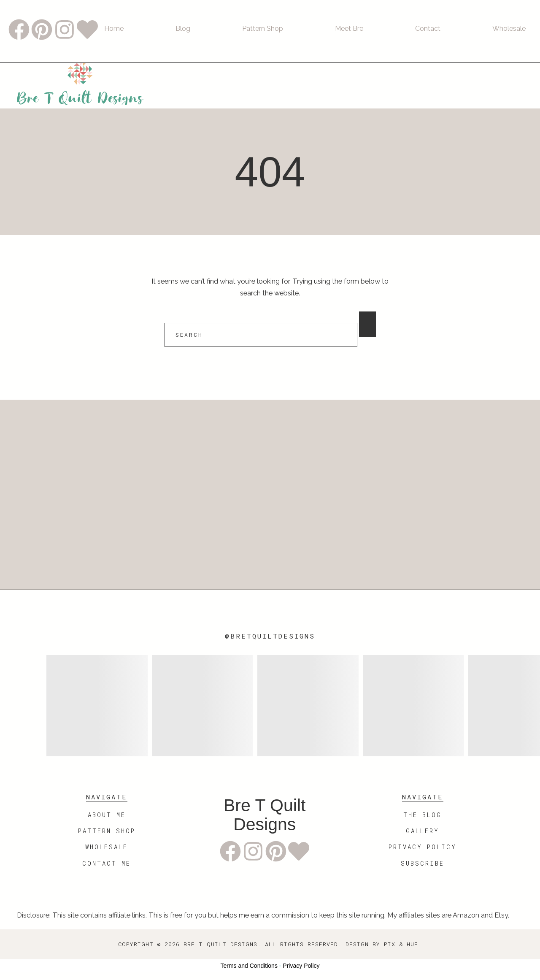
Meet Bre (349, 28)
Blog (183, 28)
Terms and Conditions (249, 966)
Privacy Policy (301, 966)
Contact (428, 28)
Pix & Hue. (403, 944)
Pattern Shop (263, 28)
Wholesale (509, 28)
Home (114, 28)
